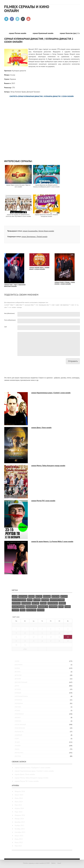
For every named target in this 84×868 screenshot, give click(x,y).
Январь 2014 (19, 819)
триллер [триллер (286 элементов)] (15, 610)
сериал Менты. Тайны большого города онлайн (48, 466)
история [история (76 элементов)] (37, 600)
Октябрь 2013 (20, 829)
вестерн (18, 672)
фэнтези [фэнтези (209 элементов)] (41, 610)
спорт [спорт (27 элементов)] (61, 607)
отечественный (20, 724)
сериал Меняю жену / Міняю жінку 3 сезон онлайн (39, 268)
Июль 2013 (19, 839)
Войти (54, 863)
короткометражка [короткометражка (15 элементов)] (57, 600)
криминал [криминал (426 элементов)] (16, 603)
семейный (18, 735)
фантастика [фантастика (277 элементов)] (31, 610)
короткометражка (21, 696)
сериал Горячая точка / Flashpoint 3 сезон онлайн (33, 768)
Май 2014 (18, 805)
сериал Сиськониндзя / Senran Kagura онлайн (38, 231)
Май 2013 (18, 846)
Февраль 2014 (20, 815)
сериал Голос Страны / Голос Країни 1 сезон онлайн (65, 283)
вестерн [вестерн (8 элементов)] (39, 596)
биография (19, 665)
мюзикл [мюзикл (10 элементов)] (62, 603)
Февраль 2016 (20, 791)
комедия (18, 693)
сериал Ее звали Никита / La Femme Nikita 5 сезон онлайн (52, 541)
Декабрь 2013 (20, 822)
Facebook (12, 19)
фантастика (19, 753)
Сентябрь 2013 (20, 832)
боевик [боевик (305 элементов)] (31, 596)
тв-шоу (17, 742)
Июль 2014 (19, 798)
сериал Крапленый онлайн (44, 33)
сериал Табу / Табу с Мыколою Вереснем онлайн (15, 286)
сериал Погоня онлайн (19, 33)
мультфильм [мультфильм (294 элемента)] (53, 603)
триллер (18, 746)
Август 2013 (19, 836)
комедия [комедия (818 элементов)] (45, 600)
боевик (17, 668)
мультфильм (19, 714)
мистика (18, 707)
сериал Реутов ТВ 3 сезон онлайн (43, 501)
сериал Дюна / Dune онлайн (41, 428)
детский (18, 679)
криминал (18, 700)
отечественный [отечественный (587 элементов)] (18, 607)
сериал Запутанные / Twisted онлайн (34, 237)
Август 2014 (19, 795)
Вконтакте (6, 19)
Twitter (17, 19)
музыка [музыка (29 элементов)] (43, 603)
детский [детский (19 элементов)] (64, 596)
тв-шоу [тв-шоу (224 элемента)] (68, 607)
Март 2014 (19, 812)
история (18, 689)
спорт (17, 739)
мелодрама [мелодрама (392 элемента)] (26, 603)
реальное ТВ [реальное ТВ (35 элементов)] (43, 607)
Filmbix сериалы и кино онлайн (27, 9)
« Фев (25, 649)
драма (17, 686)
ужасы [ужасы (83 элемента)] (23, 610)
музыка (17, 710)
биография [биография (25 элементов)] (23, 596)
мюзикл (18, 717)
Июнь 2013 (19, 842)
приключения (20, 728)
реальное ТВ (19, 731)
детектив (18, 675)
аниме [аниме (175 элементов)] (15, 596)
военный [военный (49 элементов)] (47, 596)
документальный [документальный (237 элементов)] (19, 600)
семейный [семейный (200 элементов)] (53, 607)
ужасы (17, 749)
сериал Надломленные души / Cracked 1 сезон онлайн (51, 393)
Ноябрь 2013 (19, 825)
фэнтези (18, 756)
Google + (23, 19)
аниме (17, 661)
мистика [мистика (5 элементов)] (35, 603)
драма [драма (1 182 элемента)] (30, 600)
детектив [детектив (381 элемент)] (55, 596)
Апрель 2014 (19, 808)
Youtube (29, 19)
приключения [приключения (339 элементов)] (31, 607)
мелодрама (19, 703)
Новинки (18, 721)
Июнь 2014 (19, 802)
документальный (21, 682)
